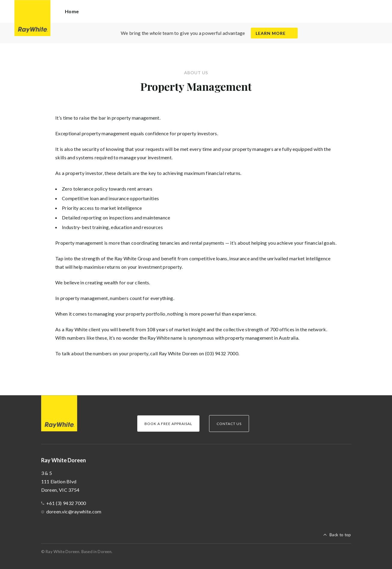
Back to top (340, 535)
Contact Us (229, 424)
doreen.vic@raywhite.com (74, 511)
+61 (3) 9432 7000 (66, 503)
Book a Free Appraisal (168, 424)
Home (72, 11)
